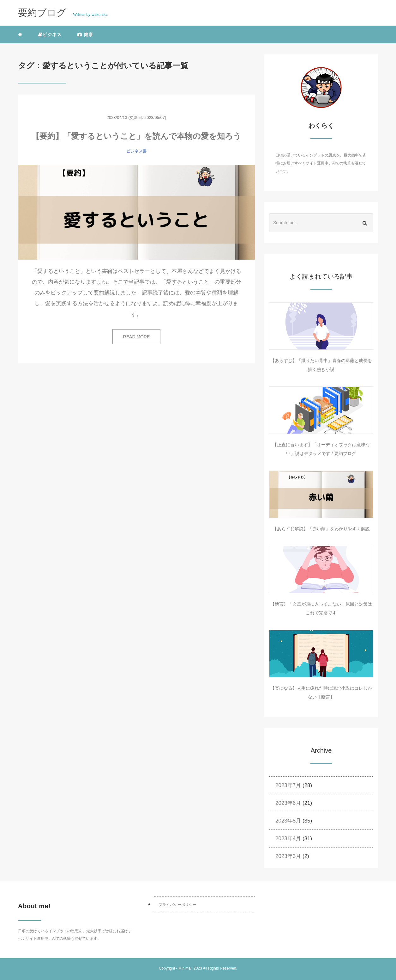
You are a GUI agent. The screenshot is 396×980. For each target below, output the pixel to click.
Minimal (185, 968)
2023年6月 (288, 803)
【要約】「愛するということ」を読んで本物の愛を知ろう (136, 136)
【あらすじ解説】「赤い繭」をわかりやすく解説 (321, 529)
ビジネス (50, 34)
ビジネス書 (137, 151)
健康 (85, 34)
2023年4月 (288, 838)
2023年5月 (288, 821)
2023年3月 (288, 856)
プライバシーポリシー (177, 905)
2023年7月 (288, 785)
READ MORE (137, 337)
